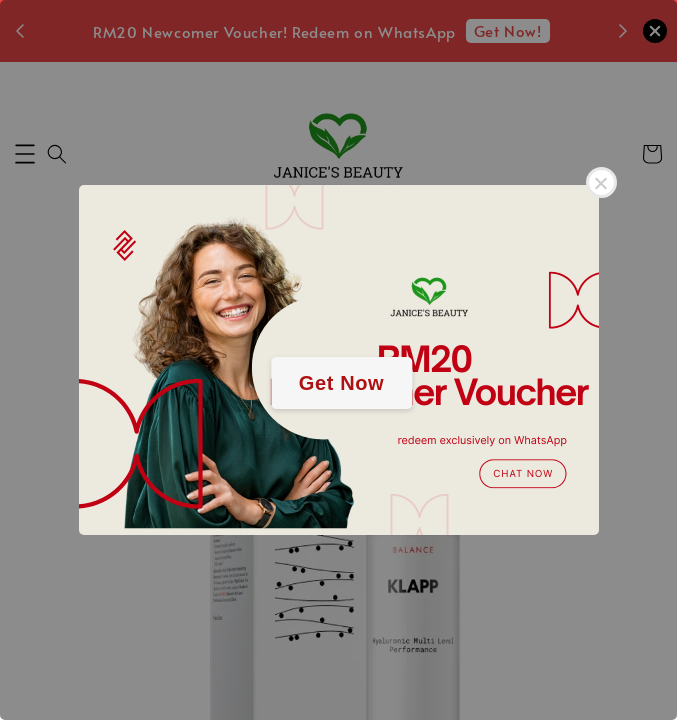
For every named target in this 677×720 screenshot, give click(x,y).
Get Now (341, 383)
